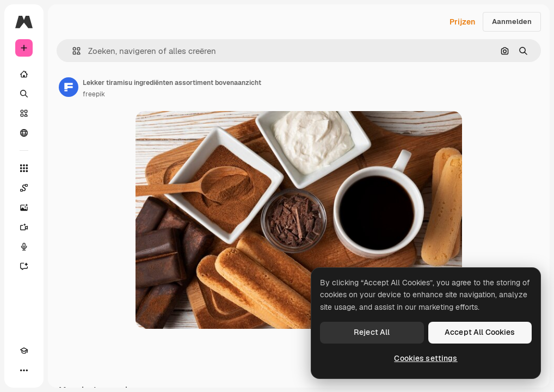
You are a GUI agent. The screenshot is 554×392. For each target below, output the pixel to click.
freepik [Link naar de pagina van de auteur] (94, 94)
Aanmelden (512, 22)
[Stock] (24, 113)
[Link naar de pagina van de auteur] (69, 87)
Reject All (372, 332)
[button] (72, 51)
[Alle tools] (24, 168)
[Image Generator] (24, 207)
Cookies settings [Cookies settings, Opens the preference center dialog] (426, 358)
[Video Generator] (24, 227)
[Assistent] (24, 266)
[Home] (24, 74)
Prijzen (462, 22)
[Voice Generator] (24, 247)
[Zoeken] (24, 94)
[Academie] (24, 351)
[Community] (24, 133)
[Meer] (24, 370)
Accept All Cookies (480, 332)
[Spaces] (24, 188)
